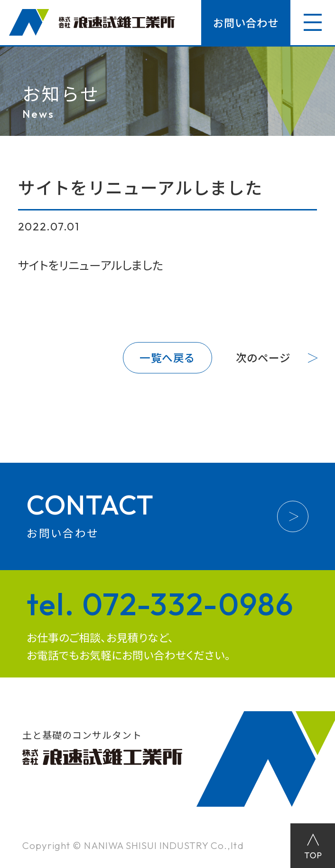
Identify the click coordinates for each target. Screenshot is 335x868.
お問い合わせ (246, 23)
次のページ (263, 358)
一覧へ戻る (167, 358)
